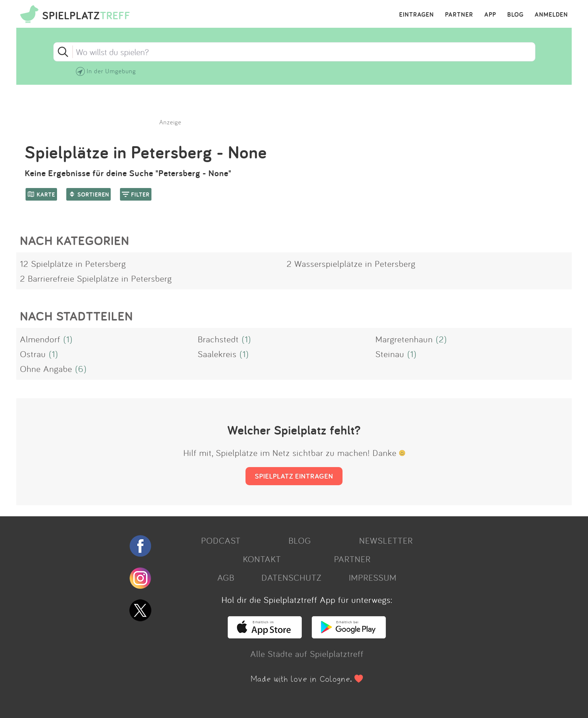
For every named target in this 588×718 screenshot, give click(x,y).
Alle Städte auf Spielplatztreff (307, 654)
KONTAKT (262, 559)
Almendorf (40, 339)
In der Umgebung (111, 71)
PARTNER (459, 15)
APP (490, 15)
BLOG (515, 15)
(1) (68, 339)
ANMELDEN (551, 15)
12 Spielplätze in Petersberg (73, 264)
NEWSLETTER (386, 540)
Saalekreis (217, 354)
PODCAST (221, 540)
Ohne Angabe (46, 369)
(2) (441, 339)
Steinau (390, 354)
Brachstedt (218, 339)
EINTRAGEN (417, 15)
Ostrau (33, 354)
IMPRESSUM (373, 577)
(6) (81, 369)
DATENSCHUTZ (291, 577)
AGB (226, 577)
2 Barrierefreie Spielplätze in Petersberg (96, 278)
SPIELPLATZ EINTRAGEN (294, 476)
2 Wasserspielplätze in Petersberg (351, 264)
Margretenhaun (404, 339)
